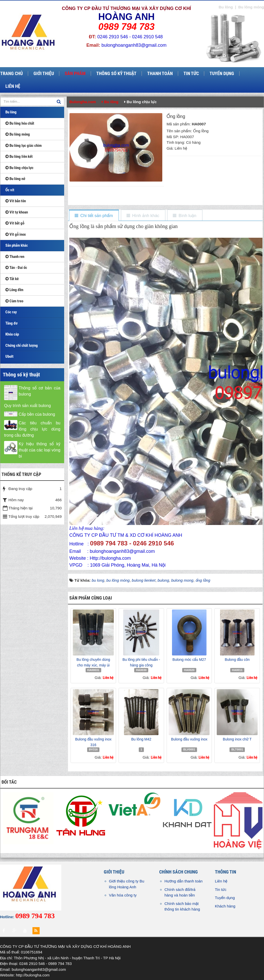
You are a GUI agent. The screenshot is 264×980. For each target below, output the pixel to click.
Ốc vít (10, 190)
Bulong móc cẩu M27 (189, 660)
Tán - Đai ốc (16, 268)
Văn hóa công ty (123, 895)
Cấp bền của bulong (37, 414)
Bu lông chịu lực (19, 168)
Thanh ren (15, 257)
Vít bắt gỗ (15, 223)
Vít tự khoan (17, 212)
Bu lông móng (18, 134)
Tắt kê (12, 279)
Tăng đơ (12, 323)
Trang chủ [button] (12, 74)
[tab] (94, 216)
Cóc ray (11, 312)
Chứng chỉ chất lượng (22, 345)
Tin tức (221, 889)
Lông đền (14, 290)
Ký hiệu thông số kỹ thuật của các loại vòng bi (39, 450)
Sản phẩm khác (17, 245)
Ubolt (9, 356)
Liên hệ (221, 881)
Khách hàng (225, 906)
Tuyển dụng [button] (222, 74)
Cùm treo (14, 301)
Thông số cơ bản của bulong (39, 391)
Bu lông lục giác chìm (24, 146)
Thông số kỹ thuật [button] (116, 74)
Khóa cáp (12, 334)
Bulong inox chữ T (237, 739)
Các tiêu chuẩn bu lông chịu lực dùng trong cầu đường (32, 429)
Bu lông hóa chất (20, 123)
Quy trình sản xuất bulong (27, 406)
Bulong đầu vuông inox (189, 739)
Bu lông (11, 112)
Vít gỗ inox (16, 234)
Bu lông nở (15, 179)
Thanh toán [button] (160, 74)
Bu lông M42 (141, 739)
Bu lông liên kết (19, 157)
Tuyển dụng (225, 898)
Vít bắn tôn (16, 201)
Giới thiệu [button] (44, 74)
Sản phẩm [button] (75, 74)
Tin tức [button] (191, 74)
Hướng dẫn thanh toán (183, 881)
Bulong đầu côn (237, 660)
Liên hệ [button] (13, 86)
